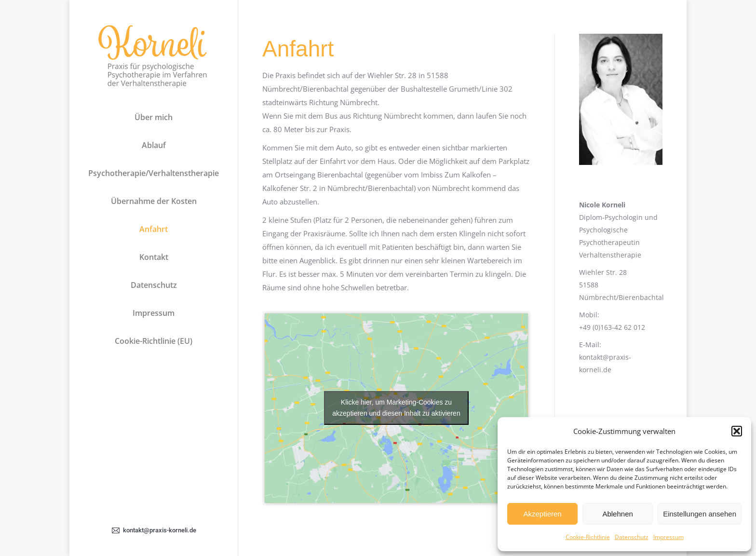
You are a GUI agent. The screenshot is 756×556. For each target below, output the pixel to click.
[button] (737, 431)
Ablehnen (617, 514)
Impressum (668, 537)
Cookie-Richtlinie (588, 537)
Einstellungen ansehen (700, 514)
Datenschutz (632, 537)
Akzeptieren (542, 514)
